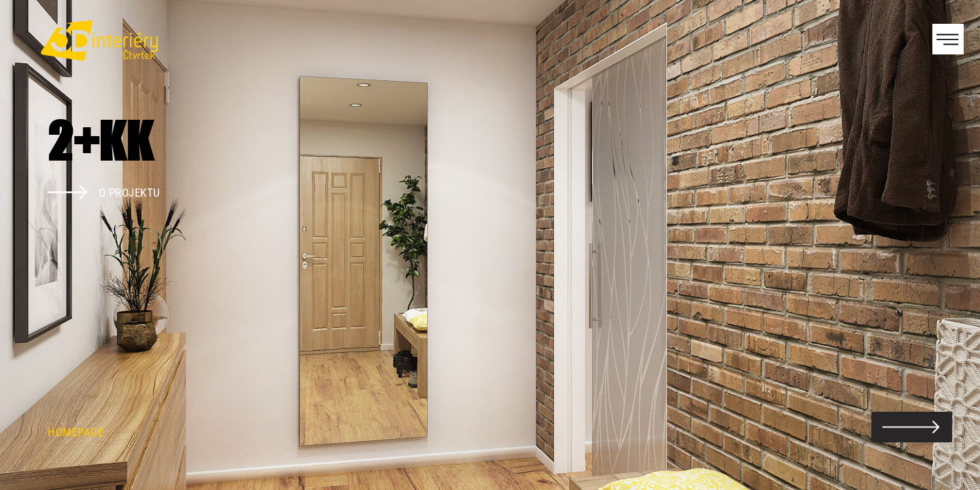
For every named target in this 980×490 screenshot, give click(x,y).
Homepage (76, 432)
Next (946, 245)
